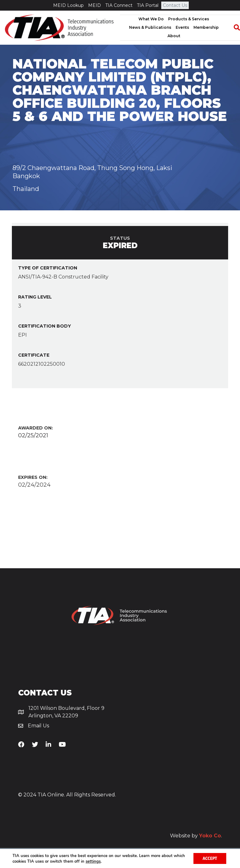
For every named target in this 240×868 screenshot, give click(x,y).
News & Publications (150, 27)
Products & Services (189, 19)
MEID (95, 5)
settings (106, 861)
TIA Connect (119, 5)
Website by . (196, 836)
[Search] (234, 28)
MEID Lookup (68, 5)
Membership (206, 27)
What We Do (151, 19)
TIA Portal (148, 5)
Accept (210, 858)
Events (182, 27)
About (174, 36)
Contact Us (175, 5)
